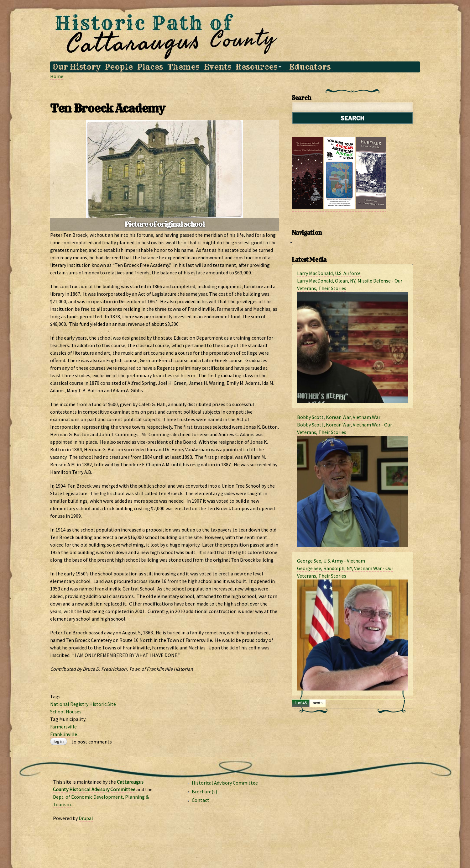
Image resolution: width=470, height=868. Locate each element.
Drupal (86, 818)
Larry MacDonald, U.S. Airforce (329, 273)
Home (57, 76)
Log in (59, 742)
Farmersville (63, 727)
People (119, 67)
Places (150, 67)
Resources (257, 67)
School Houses (66, 712)
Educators (310, 67)
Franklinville (64, 734)
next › (318, 703)
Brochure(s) (204, 791)
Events (218, 67)
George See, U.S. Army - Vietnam (331, 561)
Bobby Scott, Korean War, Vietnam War (339, 417)
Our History (76, 67)
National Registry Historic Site (83, 704)
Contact (201, 800)
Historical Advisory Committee (225, 783)
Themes (183, 67)
